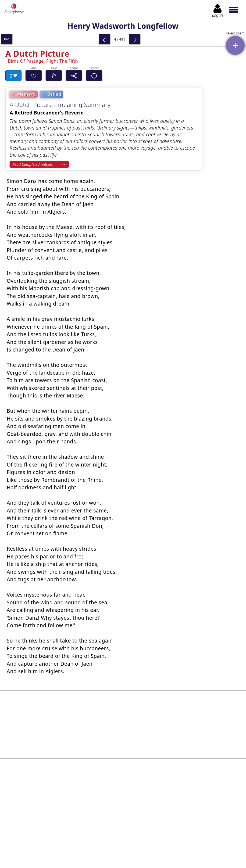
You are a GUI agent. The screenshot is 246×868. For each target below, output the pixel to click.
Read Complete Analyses (33, 164)
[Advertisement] (123, 718)
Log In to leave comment (123, 825)
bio (7, 39)
